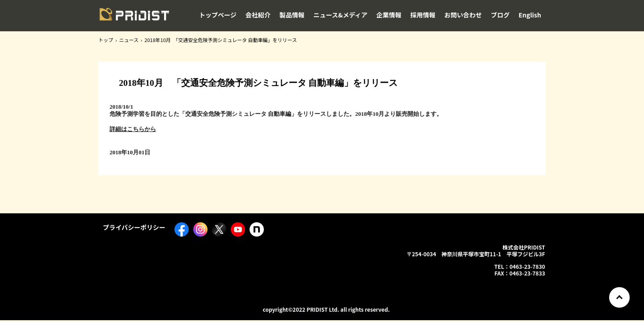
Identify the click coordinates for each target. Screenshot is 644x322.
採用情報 (423, 15)
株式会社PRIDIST (134, 17)
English (530, 15)
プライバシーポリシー (134, 227)
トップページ (218, 15)
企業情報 (389, 15)
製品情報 (292, 15)
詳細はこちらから (133, 129)
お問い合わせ (463, 15)
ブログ (500, 15)
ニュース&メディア (341, 15)
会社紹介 (258, 15)
